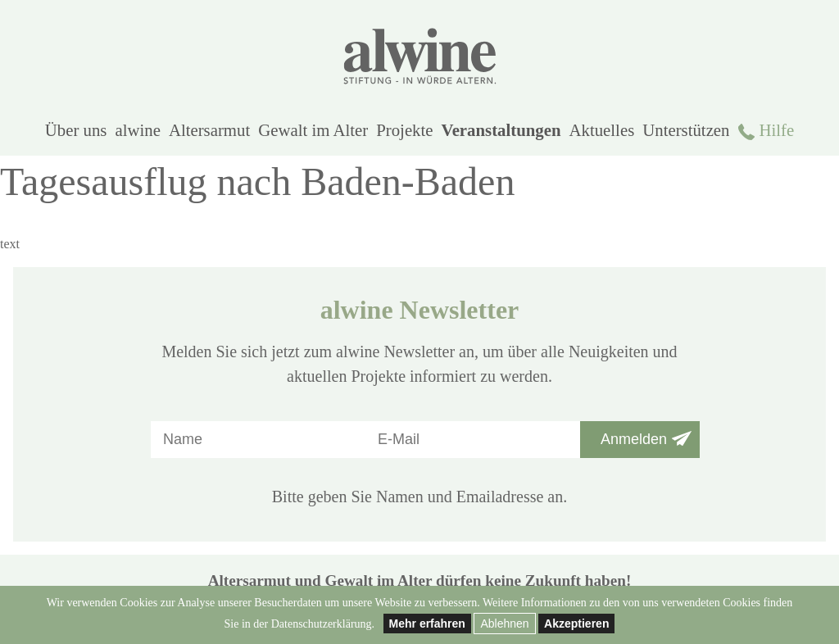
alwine (137, 130)
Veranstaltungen (501, 130)
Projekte (404, 130)
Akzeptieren (576, 624)
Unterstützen (686, 130)
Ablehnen (504, 624)
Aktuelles (602, 130)
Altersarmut (209, 130)
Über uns (76, 130)
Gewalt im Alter (313, 130)
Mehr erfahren (427, 624)
